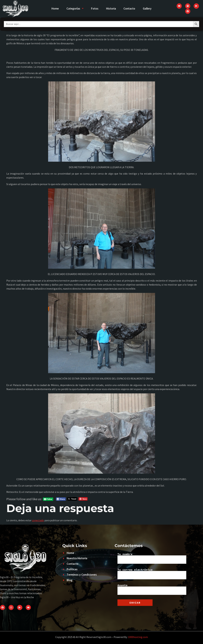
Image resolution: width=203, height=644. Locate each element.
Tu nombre (152, 558)
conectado (38, 520)
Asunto (152, 589)
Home (53, 9)
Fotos (94, 9)
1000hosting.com (138, 637)
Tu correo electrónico (152, 574)
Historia (111, 9)
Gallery (149, 9)
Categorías (74, 9)
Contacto (130, 9)
